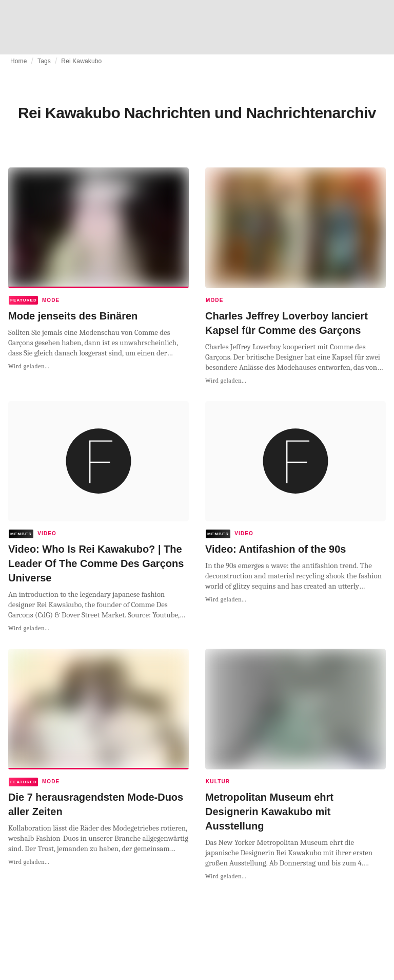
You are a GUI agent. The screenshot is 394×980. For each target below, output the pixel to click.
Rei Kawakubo (81, 61)
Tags (44, 61)
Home (19, 61)
